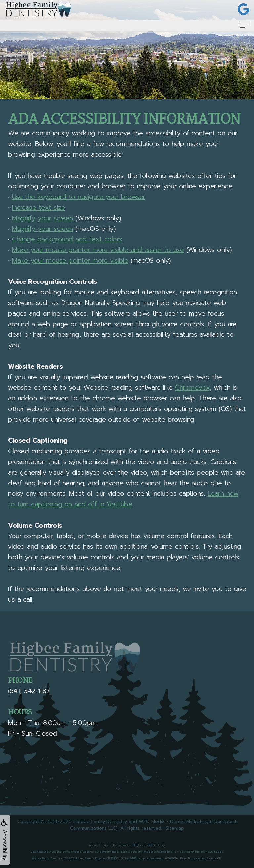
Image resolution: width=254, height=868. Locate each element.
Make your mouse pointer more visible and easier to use (98, 250)
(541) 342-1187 (29, 691)
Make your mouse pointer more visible (70, 260)
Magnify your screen (42, 218)
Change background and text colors (67, 239)
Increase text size (38, 207)
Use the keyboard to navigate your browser (79, 197)
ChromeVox (192, 387)
